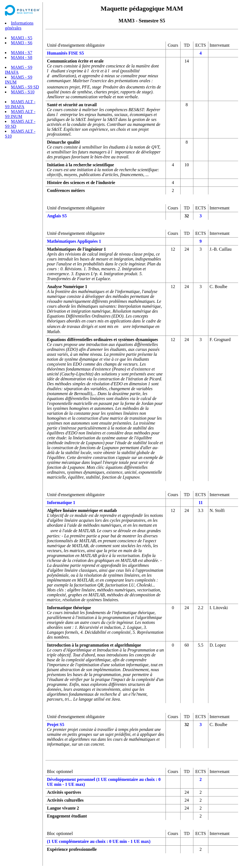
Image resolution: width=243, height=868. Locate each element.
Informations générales (19, 26)
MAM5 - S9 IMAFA (19, 70)
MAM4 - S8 (22, 57)
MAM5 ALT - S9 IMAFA (20, 104)
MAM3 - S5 (22, 38)
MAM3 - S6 (22, 43)
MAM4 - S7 (22, 53)
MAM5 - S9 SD (25, 87)
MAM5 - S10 (23, 92)
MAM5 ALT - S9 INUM (20, 114)
